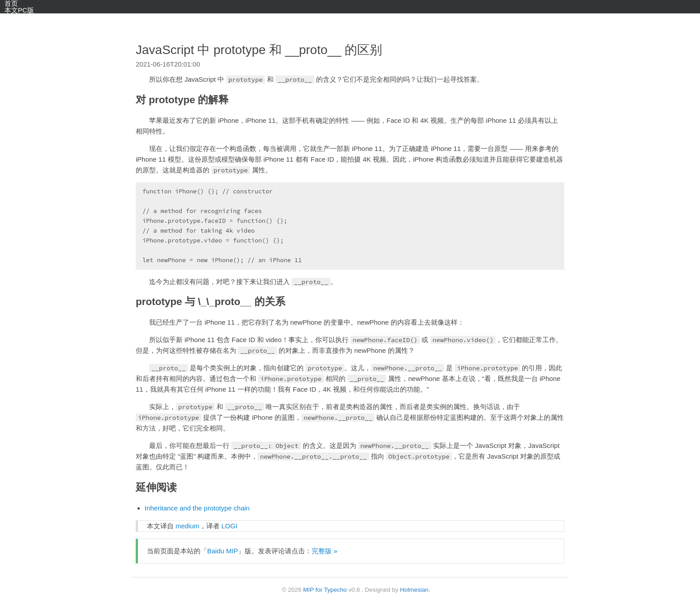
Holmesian (414, 590)
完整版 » (325, 551)
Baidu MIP (223, 551)
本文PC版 (19, 10)
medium (187, 526)
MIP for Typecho (325, 590)
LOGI (229, 526)
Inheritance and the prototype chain (197, 508)
